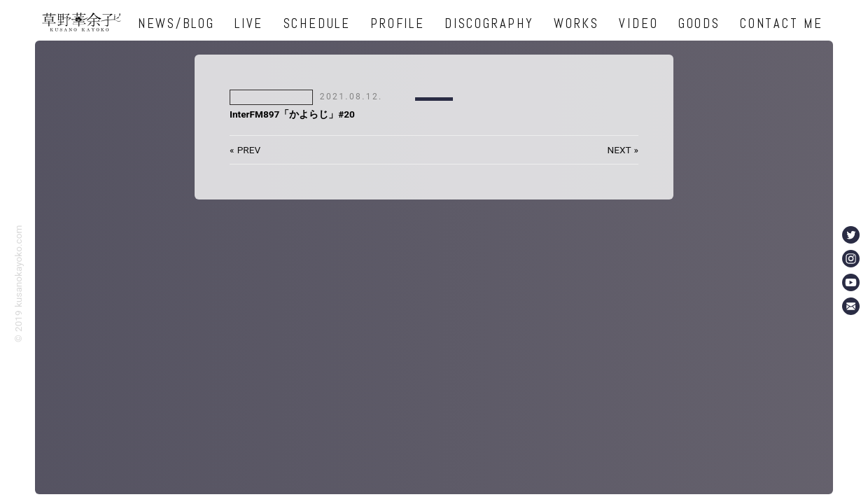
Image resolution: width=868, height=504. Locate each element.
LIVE (249, 23)
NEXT (619, 150)
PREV (249, 150)
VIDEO (638, 23)
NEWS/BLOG (176, 23)
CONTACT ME (782, 23)
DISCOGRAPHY (489, 23)
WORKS (576, 23)
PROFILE (397, 23)
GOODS (699, 23)
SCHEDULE (317, 23)
